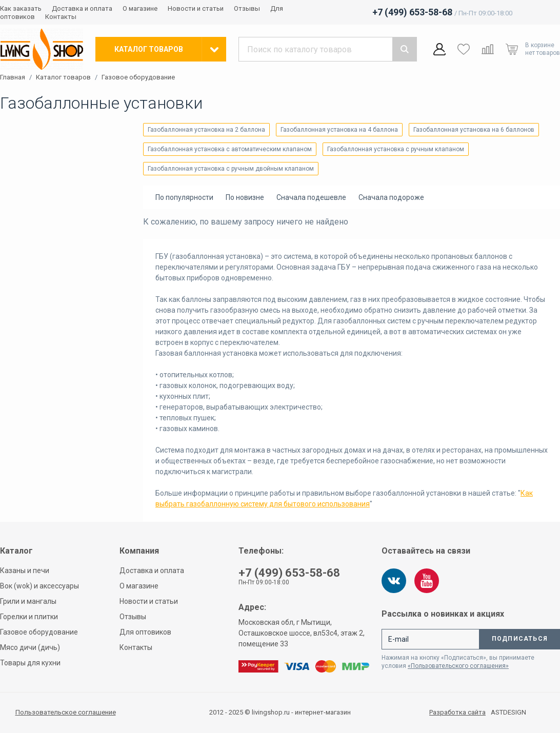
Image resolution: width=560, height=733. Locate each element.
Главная (13, 77)
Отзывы (247, 8)
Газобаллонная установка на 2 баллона (206, 130)
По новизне (245, 197)
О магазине (140, 8)
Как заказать (21, 8)
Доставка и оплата (82, 8)
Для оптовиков (145, 632)
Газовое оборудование (138, 77)
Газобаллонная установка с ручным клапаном (396, 149)
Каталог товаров (63, 77)
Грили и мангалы (28, 601)
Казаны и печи (25, 571)
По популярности (184, 197)
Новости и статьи (196, 8)
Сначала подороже (391, 197)
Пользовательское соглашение (66, 712)
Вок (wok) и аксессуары (39, 586)
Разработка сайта (457, 712)
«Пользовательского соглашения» (458, 666)
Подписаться (520, 639)
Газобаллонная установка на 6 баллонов (474, 130)
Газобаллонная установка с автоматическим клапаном (230, 149)
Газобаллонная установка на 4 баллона (339, 130)
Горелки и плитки (29, 617)
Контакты (61, 17)
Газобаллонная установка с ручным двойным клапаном (231, 169)
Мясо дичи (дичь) (30, 647)
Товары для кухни (30, 663)
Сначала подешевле (311, 197)
